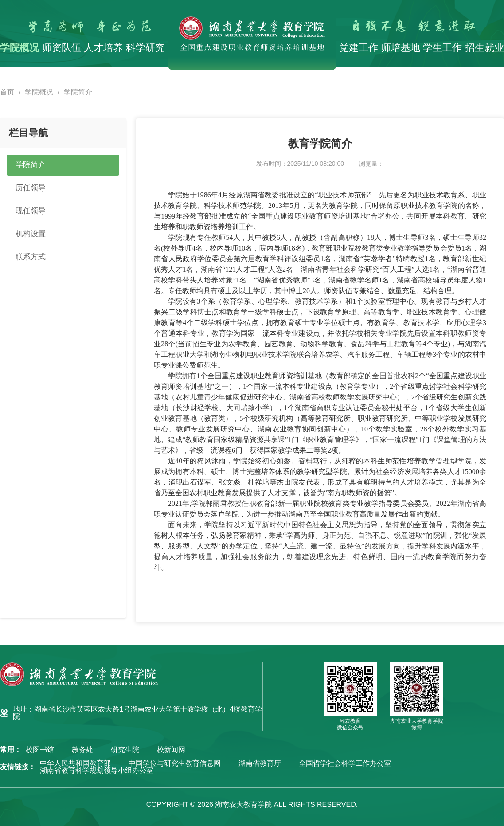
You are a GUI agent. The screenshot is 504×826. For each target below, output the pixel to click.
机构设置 (31, 236)
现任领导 (31, 212)
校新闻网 (171, 750)
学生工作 (442, 48)
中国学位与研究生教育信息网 (175, 763)
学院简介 (78, 92)
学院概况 (20, 48)
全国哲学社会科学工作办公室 (345, 763)
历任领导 (31, 189)
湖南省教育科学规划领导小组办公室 (97, 771)
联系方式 (31, 259)
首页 (7, 92)
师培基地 (401, 48)
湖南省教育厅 (260, 763)
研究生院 (125, 750)
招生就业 (484, 48)
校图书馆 (40, 750)
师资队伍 (62, 48)
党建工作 (359, 48)
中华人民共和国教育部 (75, 763)
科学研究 (145, 48)
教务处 (82, 750)
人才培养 (103, 48)
